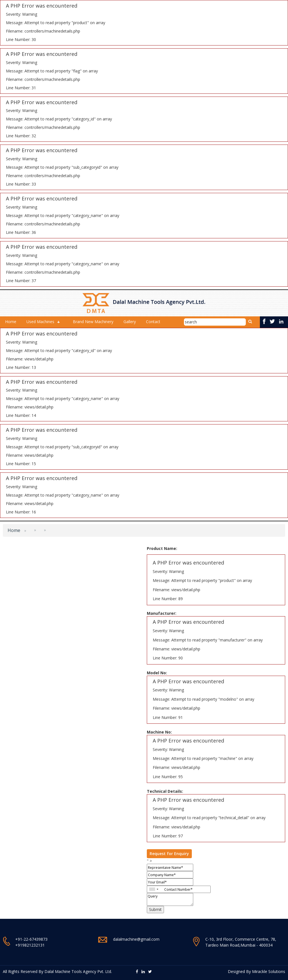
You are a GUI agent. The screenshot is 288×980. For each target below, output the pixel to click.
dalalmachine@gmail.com (136, 939)
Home (11, 322)
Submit (155, 909)
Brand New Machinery (93, 322)
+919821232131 (30, 945)
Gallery (130, 322)
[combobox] (154, 889)
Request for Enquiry (169, 854)
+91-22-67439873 (31, 939)
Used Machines (40, 322)
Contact (153, 322)
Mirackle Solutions (269, 971)
